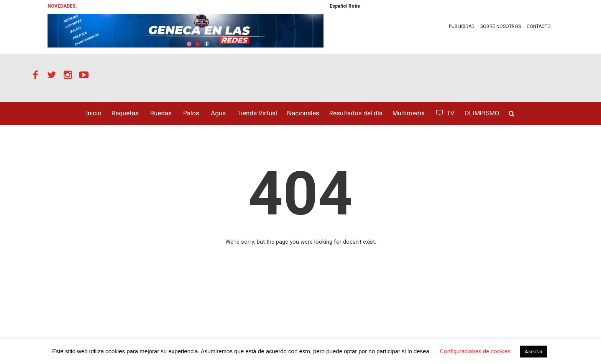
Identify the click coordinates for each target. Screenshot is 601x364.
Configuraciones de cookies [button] (475, 351)
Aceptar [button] (534, 352)
